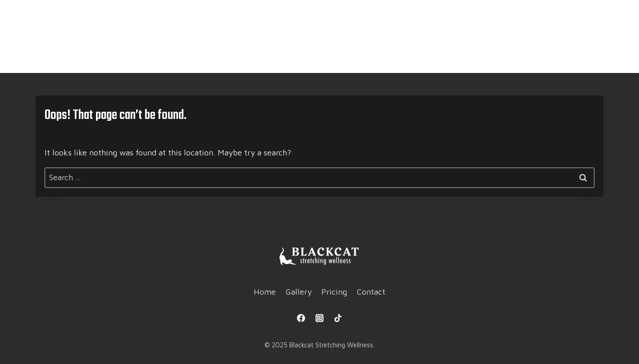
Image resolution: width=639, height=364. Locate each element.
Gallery (289, 59)
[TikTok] (338, 318)
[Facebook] (301, 318)
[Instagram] (319, 318)
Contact (392, 59)
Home (242, 59)
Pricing (340, 59)
